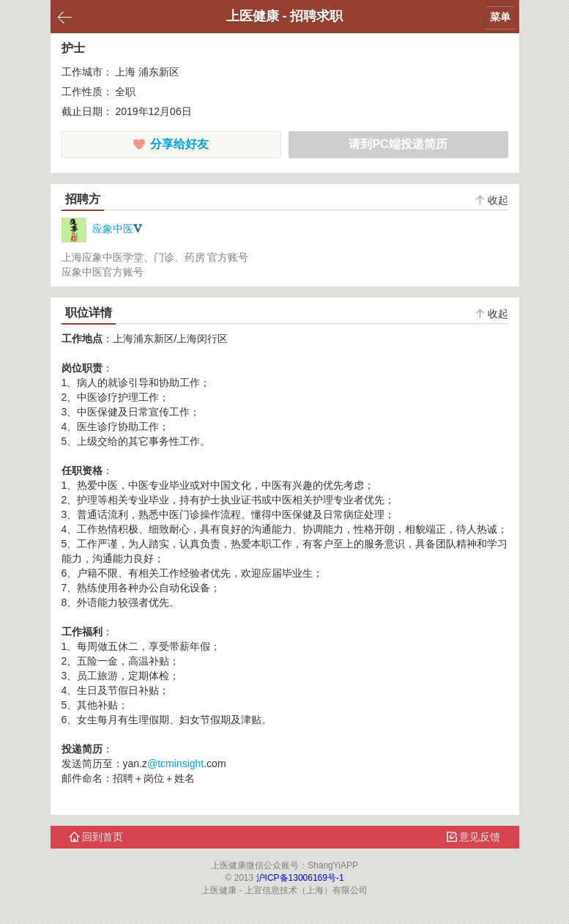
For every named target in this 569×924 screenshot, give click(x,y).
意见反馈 (474, 837)
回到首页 (96, 837)
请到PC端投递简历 (398, 144)
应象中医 (102, 229)
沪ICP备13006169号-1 (300, 878)
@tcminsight (175, 764)
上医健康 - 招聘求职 (285, 16)
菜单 (500, 17)
